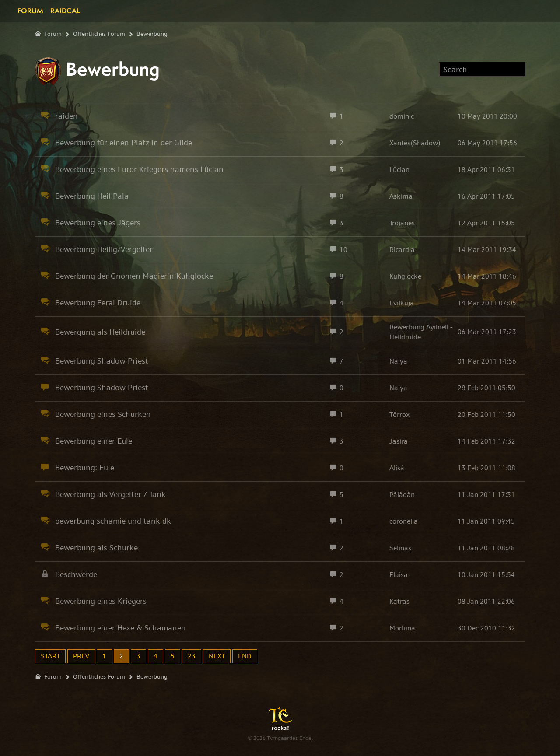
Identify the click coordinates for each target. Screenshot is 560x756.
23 (192, 656)
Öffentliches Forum (99, 34)
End (245, 656)
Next (217, 656)
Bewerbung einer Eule (94, 441)
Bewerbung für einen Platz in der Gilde (124, 143)
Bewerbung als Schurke (96, 548)
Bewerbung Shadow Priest (102, 361)
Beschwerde (76, 574)
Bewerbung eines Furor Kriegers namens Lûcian (139, 169)
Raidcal (65, 10)
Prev (81, 656)
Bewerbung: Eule (85, 468)
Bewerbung (152, 34)
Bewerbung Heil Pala (92, 196)
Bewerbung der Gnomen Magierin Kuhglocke (134, 276)
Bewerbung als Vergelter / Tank (110, 494)
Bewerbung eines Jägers (98, 223)
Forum (30, 10)
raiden (66, 116)
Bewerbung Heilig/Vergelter (104, 249)
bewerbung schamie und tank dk (113, 521)
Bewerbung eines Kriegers (101, 601)
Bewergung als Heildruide (100, 332)
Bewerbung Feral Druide (98, 303)
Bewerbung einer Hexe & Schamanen (121, 628)
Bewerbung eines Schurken (103, 414)
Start (50, 656)
